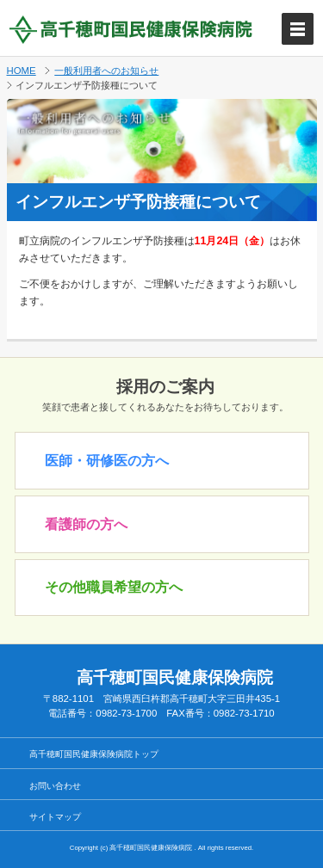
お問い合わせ (55, 786)
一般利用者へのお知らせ (106, 71)
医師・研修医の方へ (107, 461)
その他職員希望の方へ (114, 587)
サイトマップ (55, 817)
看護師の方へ (86, 524)
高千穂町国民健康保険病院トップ (94, 754)
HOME (22, 71)
